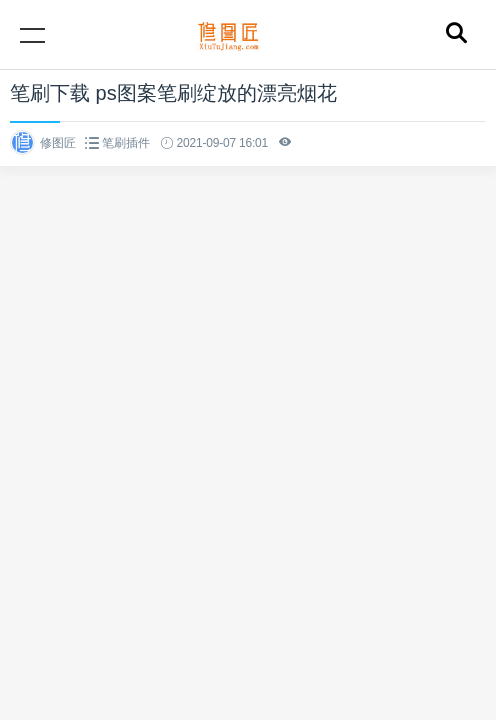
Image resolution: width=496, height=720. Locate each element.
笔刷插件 (125, 143)
